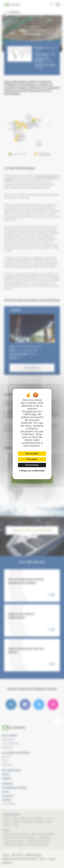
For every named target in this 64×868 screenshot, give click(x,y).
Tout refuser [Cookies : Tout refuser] (32, 459)
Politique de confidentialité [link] (32, 471)
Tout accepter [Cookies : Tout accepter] (32, 454)
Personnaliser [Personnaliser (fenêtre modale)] (32, 465)
